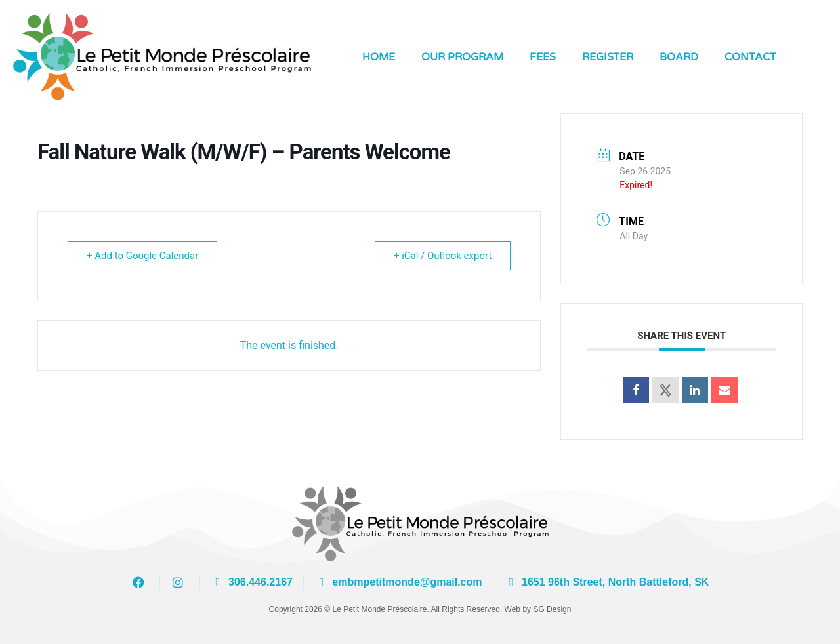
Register (608, 57)
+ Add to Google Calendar (142, 256)
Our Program (462, 57)
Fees (543, 57)
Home (379, 57)
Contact (750, 57)
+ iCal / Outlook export (443, 256)
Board (679, 57)
